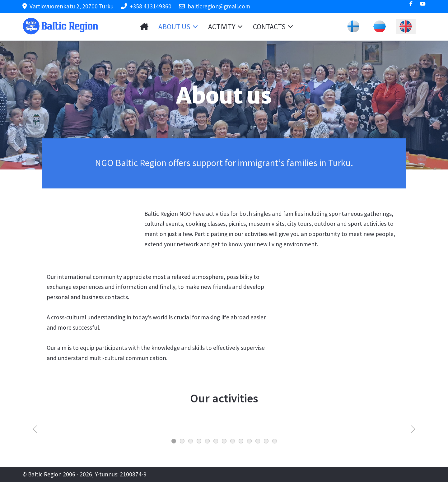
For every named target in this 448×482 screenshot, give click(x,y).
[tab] (174, 441)
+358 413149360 (151, 6)
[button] (35, 429)
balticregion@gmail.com (219, 6)
